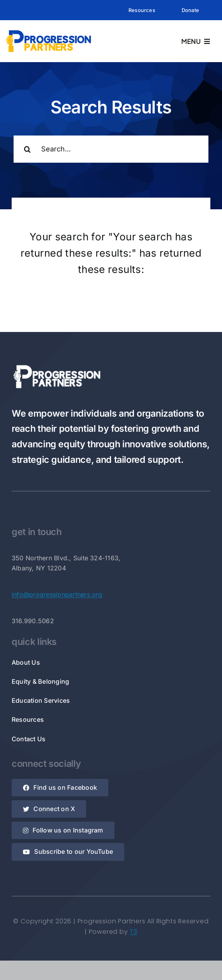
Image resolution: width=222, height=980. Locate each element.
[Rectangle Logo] (49, 32)
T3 (134, 932)
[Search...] (111, 149)
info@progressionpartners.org (57, 594)
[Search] (27, 149)
